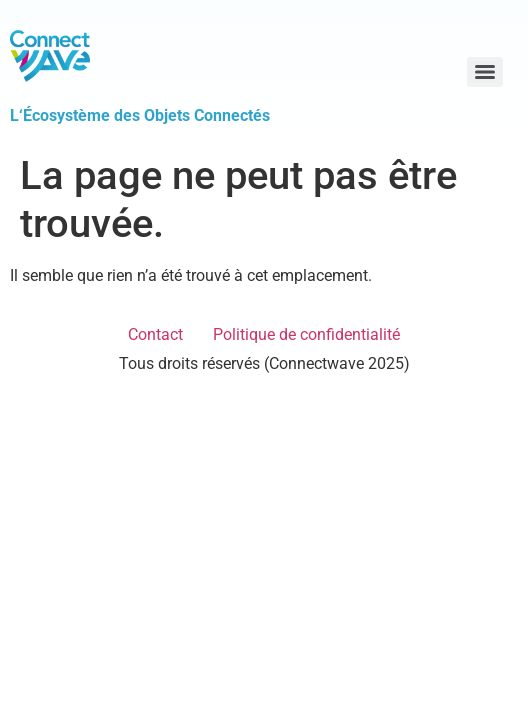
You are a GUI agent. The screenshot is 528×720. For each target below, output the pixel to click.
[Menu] (485, 72)
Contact (155, 334)
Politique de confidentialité (306, 334)
